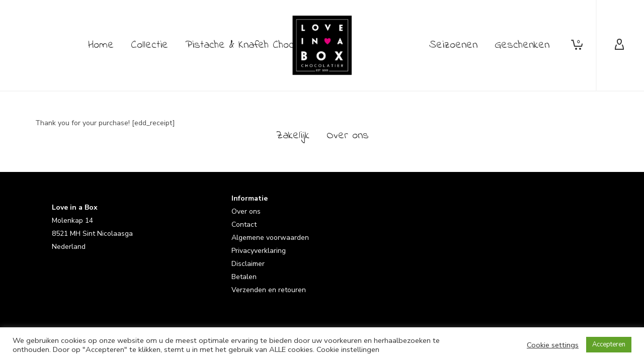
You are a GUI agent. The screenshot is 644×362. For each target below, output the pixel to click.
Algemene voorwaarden (270, 238)
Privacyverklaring (259, 251)
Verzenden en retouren (269, 290)
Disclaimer (248, 264)
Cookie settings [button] (553, 345)
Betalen (244, 277)
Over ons (246, 211)
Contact (244, 224)
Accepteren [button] (609, 344)
